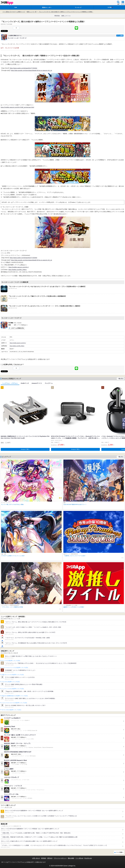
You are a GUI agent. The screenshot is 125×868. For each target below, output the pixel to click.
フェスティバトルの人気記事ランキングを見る (13, 689)
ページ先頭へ (120, 852)
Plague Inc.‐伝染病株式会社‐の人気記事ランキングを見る (15, 696)
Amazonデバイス (37, 383)
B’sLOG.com (88, 858)
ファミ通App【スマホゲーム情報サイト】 (14, 12)
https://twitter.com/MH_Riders (18, 270)
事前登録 (57, 16)
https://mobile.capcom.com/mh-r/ (19, 267)
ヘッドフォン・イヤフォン (10, 383)
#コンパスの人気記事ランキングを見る (11, 661)
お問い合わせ (36, 858)
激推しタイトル (66, 16)
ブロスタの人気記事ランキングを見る (11, 682)
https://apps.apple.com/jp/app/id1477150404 (23, 68)
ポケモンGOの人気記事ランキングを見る (12, 710)
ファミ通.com (79, 858)
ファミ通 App (7, 3)
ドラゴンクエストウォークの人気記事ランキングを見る (15, 668)
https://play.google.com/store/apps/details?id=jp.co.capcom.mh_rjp (31, 70)
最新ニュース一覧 (32, 12)
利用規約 (44, 858)
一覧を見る (120, 379)
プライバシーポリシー (60, 858)
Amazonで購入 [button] (25, 449)
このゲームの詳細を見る (17, 328)
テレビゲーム (49, 383)
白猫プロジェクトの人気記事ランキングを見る (13, 675)
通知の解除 (71, 858)
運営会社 (50, 858)
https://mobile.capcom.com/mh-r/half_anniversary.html (17, 107)
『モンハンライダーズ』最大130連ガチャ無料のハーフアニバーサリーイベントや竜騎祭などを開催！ (66, 12)
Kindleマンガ (25, 383)
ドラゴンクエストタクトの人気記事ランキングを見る (14, 703)
